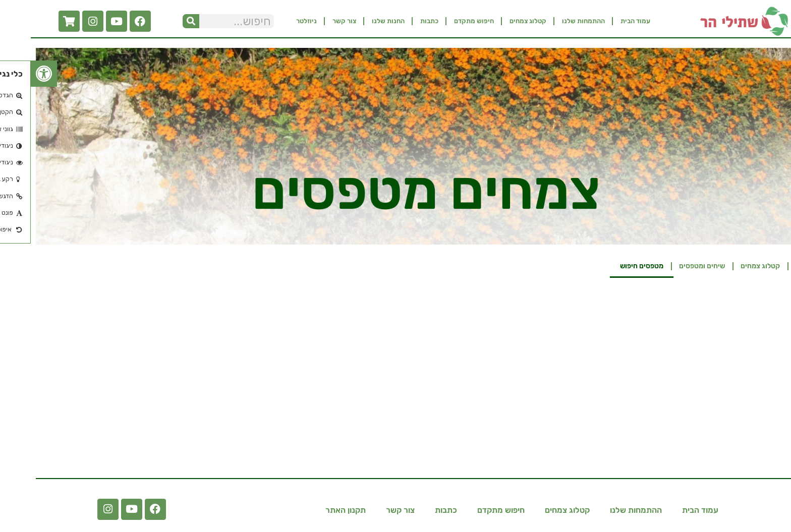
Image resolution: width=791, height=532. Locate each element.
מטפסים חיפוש (611, 266)
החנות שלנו (357, 21)
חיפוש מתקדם (443, 21)
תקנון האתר (315, 510)
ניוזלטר (276, 21)
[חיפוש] (160, 21)
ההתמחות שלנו (553, 21)
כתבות (399, 21)
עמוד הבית (605, 21)
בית (770, 266)
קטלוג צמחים (497, 21)
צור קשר (314, 21)
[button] (13, 74)
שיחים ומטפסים (671, 266)
